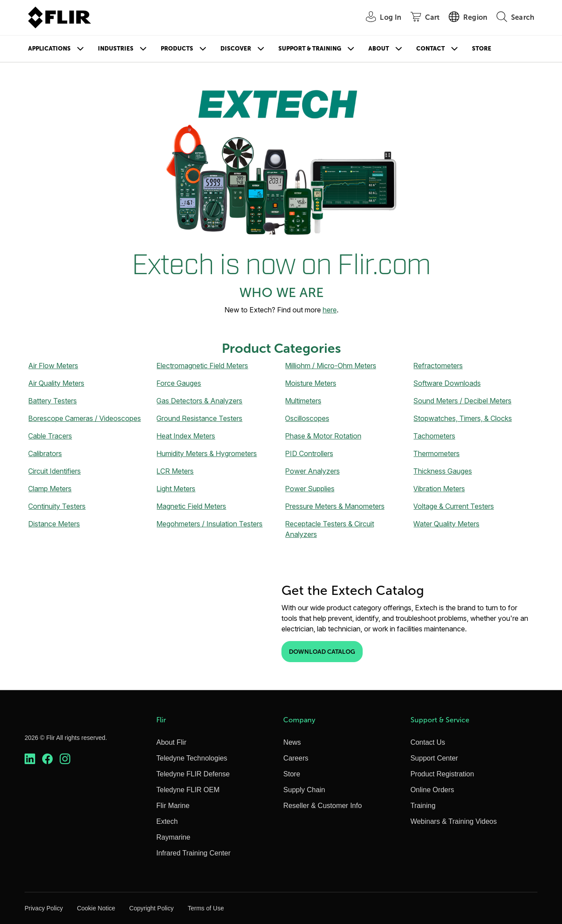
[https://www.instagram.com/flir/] (65, 759)
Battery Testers (52, 401)
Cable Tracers (50, 436)
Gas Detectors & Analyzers (199, 401)
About (379, 49)
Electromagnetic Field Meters (202, 366)
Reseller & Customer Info (322, 806)
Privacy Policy (44, 908)
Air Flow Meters (53, 366)
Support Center (434, 758)
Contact (431, 49)
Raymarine (173, 837)
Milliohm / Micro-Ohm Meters (331, 366)
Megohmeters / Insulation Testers (209, 524)
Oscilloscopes (307, 418)
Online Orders (432, 790)
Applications (49, 49)
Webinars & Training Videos (454, 821)
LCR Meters (175, 471)
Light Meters (176, 489)
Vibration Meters (439, 489)
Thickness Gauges (443, 471)
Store (482, 49)
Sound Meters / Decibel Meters (462, 401)
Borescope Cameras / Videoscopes (85, 418)
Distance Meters (54, 524)
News (292, 742)
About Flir (171, 742)
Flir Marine (173, 806)
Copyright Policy (151, 908)
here (330, 310)
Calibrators (45, 453)
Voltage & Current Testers (454, 506)
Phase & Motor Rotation (323, 436)
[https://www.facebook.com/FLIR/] (47, 759)
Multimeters (303, 401)
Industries (116, 49)
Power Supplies (310, 489)
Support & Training (310, 49)
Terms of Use (205, 908)
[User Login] (379, 18)
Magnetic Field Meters (191, 506)
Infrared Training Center (193, 853)
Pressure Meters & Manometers (335, 506)
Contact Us (428, 742)
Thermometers (436, 453)
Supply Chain (304, 790)
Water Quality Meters (446, 524)
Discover (236, 49)
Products (177, 49)
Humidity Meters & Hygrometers (207, 453)
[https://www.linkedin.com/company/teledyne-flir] (30, 759)
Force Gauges (179, 383)
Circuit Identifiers (54, 471)
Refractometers (438, 366)
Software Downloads (447, 383)
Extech (167, 821)
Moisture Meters (311, 383)
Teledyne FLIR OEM (188, 790)
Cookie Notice (96, 908)
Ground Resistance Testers (199, 418)
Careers (296, 758)
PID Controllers (309, 453)
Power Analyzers (312, 471)
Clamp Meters (50, 489)
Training (423, 806)
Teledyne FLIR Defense (193, 774)
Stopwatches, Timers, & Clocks (463, 418)
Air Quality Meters (56, 383)
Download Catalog (322, 652)
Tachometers (434, 436)
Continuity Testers (57, 506)
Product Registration (442, 774)
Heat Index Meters (186, 436)
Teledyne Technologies (192, 758)
